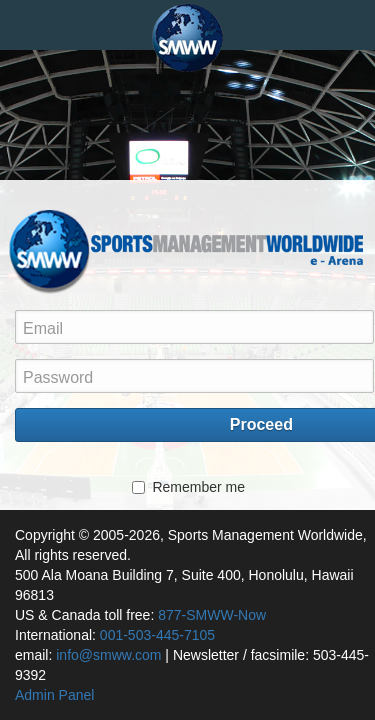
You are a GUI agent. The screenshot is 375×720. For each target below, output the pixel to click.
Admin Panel (54, 695)
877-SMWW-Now (212, 615)
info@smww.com (108, 655)
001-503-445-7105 (157, 635)
